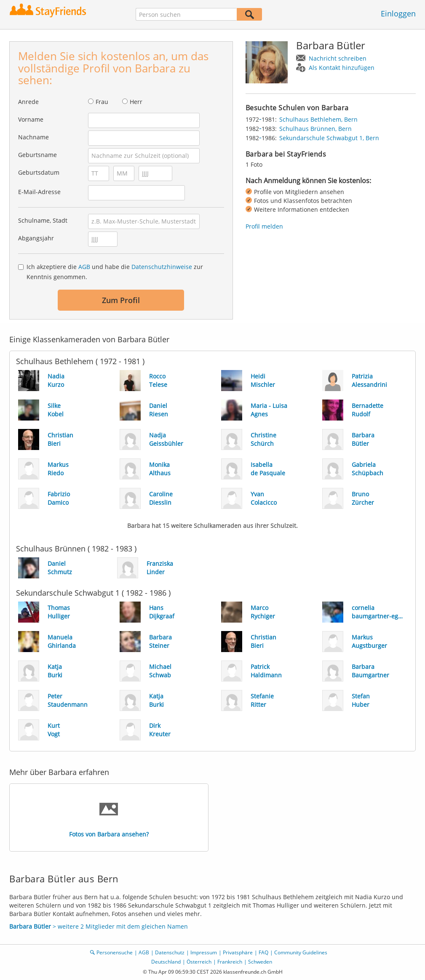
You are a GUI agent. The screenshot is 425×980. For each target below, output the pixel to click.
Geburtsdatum (39, 172)
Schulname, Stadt (43, 220)
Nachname (33, 137)
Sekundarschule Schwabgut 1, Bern (329, 138)
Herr (136, 102)
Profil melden (264, 226)
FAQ (263, 952)
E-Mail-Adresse (39, 192)
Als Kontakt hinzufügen (342, 68)
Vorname (31, 119)
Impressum (204, 952)
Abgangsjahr (36, 238)
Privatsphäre (238, 952)
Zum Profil (121, 300)
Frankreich (230, 962)
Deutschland (166, 962)
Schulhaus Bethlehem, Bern (318, 119)
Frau (102, 102)
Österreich (199, 962)
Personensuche (115, 952)
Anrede (28, 102)
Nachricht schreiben (338, 58)
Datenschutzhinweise (162, 267)
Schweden (260, 962)
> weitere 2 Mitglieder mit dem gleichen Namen (99, 926)
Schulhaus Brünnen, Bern (315, 129)
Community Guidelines (301, 952)
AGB (84, 267)
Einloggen (398, 13)
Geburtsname (37, 155)
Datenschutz (170, 952)
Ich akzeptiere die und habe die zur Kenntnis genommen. (115, 272)
